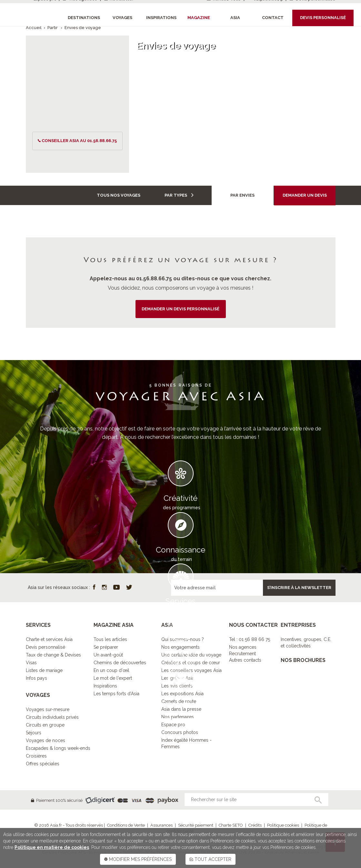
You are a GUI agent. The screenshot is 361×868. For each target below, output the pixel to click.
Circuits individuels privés (52, 717)
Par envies (242, 195)
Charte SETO (231, 825)
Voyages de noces (45, 740)
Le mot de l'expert (113, 678)
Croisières (36, 756)
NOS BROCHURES (303, 660)
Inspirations (105, 686)
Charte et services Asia (49, 639)
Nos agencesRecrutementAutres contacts (245, 654)
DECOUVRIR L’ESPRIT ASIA (181, 728)
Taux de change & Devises (53, 655)
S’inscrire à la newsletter (299, 588)
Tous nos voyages (119, 195)
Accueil (34, 28)
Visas (31, 663)
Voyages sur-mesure (48, 709)
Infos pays (36, 678)
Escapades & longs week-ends (58, 748)
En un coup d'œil (111, 670)
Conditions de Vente (126, 825)
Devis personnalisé (45, 647)
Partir (53, 28)
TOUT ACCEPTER (211, 859)
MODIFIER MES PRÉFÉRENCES (138, 859)
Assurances (161, 825)
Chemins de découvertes (120, 663)
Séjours (34, 733)
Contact (273, 18)
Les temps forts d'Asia (116, 694)
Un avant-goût (108, 655)
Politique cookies (283, 825)
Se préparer (106, 647)
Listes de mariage (44, 670)
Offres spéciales (43, 764)
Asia (235, 18)
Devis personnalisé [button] (323, 18)
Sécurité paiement (196, 825)
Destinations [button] (84, 18)
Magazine (199, 18)
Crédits (255, 825)
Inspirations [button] (161, 18)
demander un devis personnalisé (180, 309)
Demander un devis (305, 195)
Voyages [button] (122, 18)
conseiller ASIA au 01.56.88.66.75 (79, 141)
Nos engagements (180, 647)
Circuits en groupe (45, 725)
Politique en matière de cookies (52, 847)
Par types (179, 195)
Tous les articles (110, 639)
